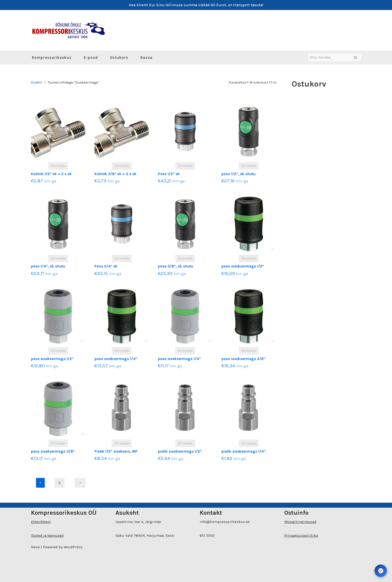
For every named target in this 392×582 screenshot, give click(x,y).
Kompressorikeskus (52, 58)
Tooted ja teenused (47, 535)
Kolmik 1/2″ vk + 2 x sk (51, 174)
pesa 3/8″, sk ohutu (176, 266)
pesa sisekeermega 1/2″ (243, 266)
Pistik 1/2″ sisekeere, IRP (116, 451)
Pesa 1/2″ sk (169, 174)
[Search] (329, 57)
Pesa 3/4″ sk (106, 266)
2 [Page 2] (60, 483)
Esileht (37, 82)
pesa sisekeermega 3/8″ (243, 359)
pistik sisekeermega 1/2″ (180, 451)
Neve (35, 547)
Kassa (146, 58)
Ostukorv (119, 58)
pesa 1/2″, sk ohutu (238, 174)
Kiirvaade (58, 166)
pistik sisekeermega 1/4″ (243, 451)
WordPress (73, 547)
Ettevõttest (41, 522)
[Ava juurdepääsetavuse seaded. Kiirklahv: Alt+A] (381, 571)
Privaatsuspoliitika (301, 535)
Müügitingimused (300, 522)
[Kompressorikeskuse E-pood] (69, 30)
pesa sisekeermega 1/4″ (116, 359)
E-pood (91, 58)
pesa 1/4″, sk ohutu (48, 266)
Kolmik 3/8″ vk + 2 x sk (115, 174)
